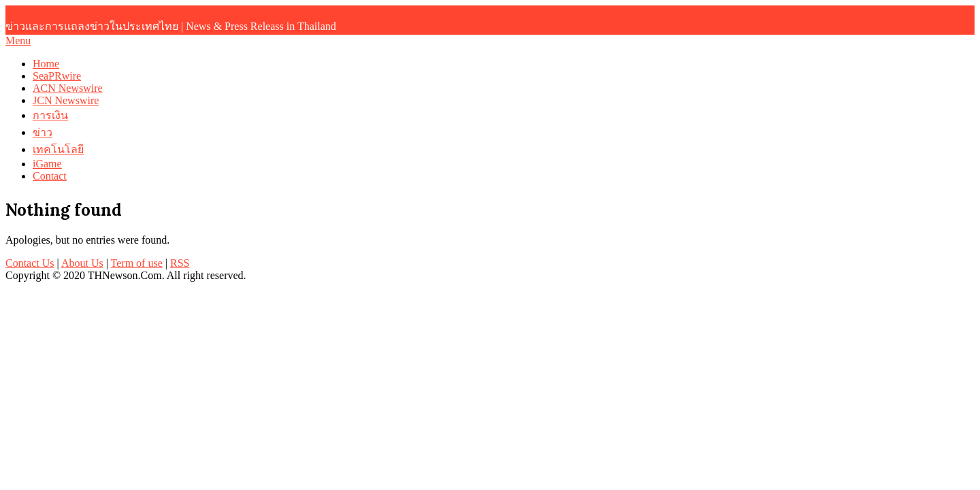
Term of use (137, 263)
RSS (180, 263)
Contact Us (30, 263)
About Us (82, 263)
